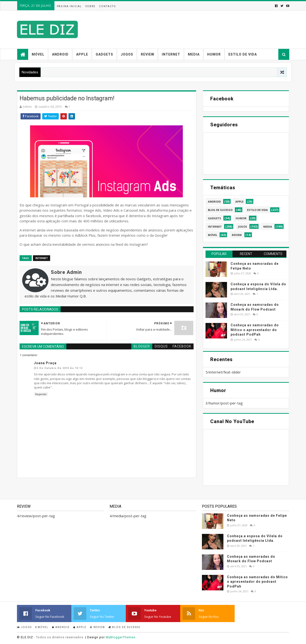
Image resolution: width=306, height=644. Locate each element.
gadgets (214, 218)
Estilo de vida (243, 54)
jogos (243, 227)
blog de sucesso (220, 210)
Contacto (108, 6)
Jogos (127, 54)
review (237, 235)
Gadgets (104, 54)
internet (42, 258)
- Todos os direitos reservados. (59, 637)
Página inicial (69, 6)
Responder (41, 394)
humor (241, 218)
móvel (213, 235)
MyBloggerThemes (121, 637)
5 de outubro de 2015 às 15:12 (60, 368)
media (268, 227)
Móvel (38, 54)
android (214, 202)
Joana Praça (45, 363)
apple (239, 202)
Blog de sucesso (125, 627)
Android (60, 54)
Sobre (90, 6)
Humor (214, 54)
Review (148, 54)
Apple (82, 54)
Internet (171, 54)
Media (194, 54)
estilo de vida (257, 210)
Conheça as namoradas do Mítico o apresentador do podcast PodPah (255, 330)
